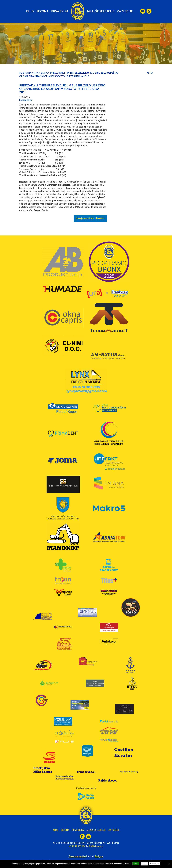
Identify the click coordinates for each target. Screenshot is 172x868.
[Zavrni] (169, 864)
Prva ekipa (60, 11)
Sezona (42, 11)
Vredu (136, 864)
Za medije (125, 11)
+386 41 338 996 (77, 846)
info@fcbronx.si (95, 846)
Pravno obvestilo (77, 856)
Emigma (99, 856)
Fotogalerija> (26, 100)
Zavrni (144, 864)
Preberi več (155, 864)
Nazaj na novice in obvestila (90, 218)
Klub (30, 11)
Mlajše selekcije (101, 11)
